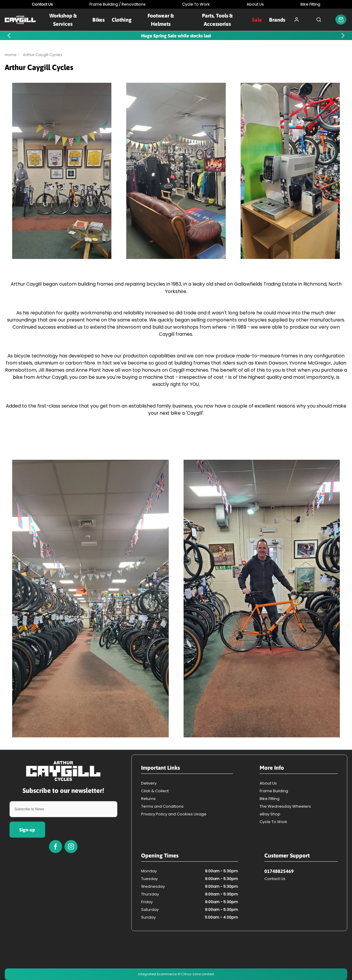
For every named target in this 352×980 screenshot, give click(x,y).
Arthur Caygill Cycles (43, 55)
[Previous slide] (10, 35)
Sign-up (27, 830)
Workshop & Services (63, 20)
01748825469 (279, 871)
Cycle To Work (273, 822)
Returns (148, 799)
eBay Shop (270, 814)
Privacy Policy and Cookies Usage (174, 814)
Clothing (122, 20)
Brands (277, 20)
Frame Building (274, 791)
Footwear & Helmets (161, 20)
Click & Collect (155, 791)
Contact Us (275, 879)
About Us (268, 783)
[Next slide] (343, 35)
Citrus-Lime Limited (198, 974)
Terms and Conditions (162, 806)
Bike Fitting (270, 799)
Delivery (149, 783)
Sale (257, 20)
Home (11, 55)
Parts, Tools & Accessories (217, 20)
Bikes (98, 20)
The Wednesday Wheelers (285, 806)
